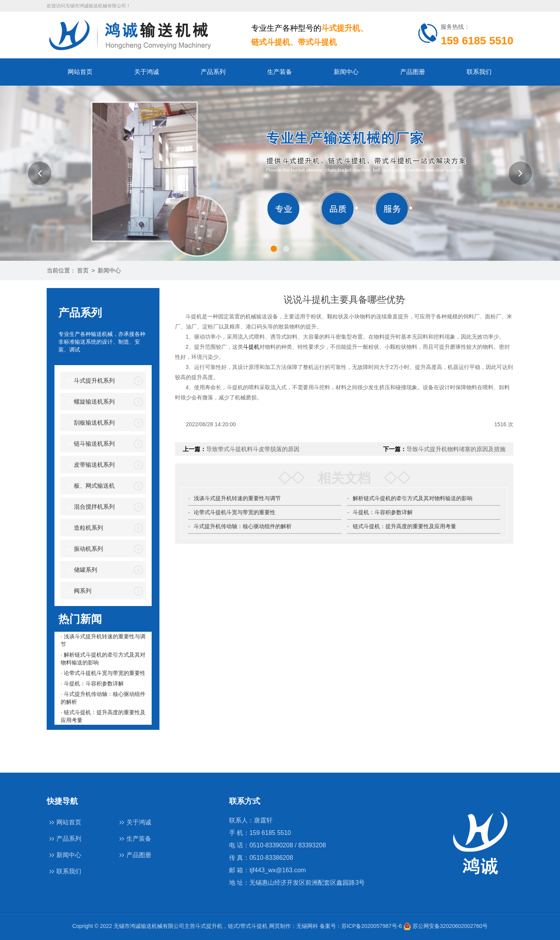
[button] (40, 173)
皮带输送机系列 (89, 465)
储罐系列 (81, 570)
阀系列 (78, 591)
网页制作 (280, 926)
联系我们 (479, 72)
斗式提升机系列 (89, 381)
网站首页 (80, 72)
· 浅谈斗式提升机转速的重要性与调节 (103, 640)
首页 (83, 270)
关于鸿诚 (147, 72)
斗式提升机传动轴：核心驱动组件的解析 (243, 526)
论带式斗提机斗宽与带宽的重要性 (234, 512)
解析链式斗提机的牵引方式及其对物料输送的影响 (413, 498)
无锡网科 (307, 926)
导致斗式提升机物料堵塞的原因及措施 (456, 449)
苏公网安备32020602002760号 (445, 926)
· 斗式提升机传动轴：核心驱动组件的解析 (103, 698)
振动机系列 (84, 549)
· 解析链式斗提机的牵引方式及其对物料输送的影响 (103, 659)
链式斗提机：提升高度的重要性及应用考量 (404, 526)
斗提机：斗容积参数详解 (383, 512)
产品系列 (213, 72)
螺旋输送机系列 (89, 402)
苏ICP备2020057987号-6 (372, 926)
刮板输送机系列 (89, 423)
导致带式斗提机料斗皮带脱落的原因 (253, 449)
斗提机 (251, 347)
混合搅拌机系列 (89, 507)
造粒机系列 (84, 528)
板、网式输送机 (89, 486)
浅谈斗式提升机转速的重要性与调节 (237, 498)
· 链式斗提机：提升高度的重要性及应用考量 (103, 716)
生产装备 (280, 72)
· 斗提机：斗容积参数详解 (92, 683)
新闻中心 (346, 72)
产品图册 (413, 72)
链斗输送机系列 (89, 444)
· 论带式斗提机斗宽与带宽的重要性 (103, 673)
